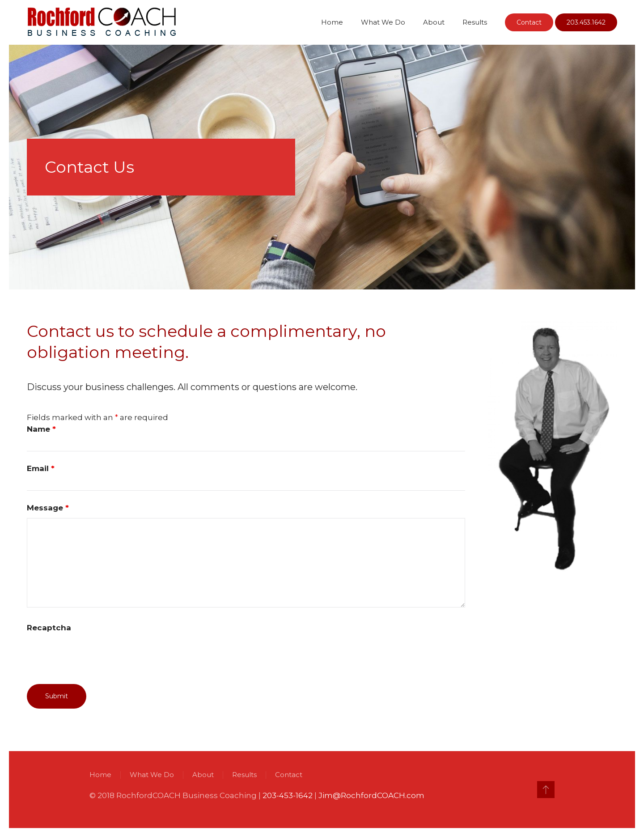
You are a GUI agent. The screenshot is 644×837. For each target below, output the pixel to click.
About (434, 22)
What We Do (383, 22)
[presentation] (95, 655)
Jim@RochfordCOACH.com (371, 795)
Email (41, 468)
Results (475, 22)
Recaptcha (49, 628)
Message (48, 508)
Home (332, 22)
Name (41, 429)
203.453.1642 (586, 22)
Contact (529, 22)
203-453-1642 (287, 795)
